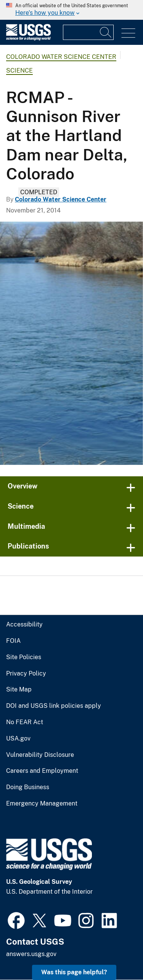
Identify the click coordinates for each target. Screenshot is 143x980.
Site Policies (24, 657)
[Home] (28, 39)
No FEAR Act (25, 722)
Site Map (19, 690)
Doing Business (28, 787)
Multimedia (26, 526)
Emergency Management (42, 804)
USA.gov (18, 739)
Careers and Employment (42, 771)
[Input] (88, 32)
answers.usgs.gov (31, 954)
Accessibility (24, 625)
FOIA (13, 641)
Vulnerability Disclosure (40, 755)
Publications (28, 546)
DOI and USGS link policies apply (54, 706)
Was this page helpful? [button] (74, 972)
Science (19, 71)
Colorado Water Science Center (61, 57)
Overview (22, 486)
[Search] (106, 32)
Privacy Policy (26, 674)
